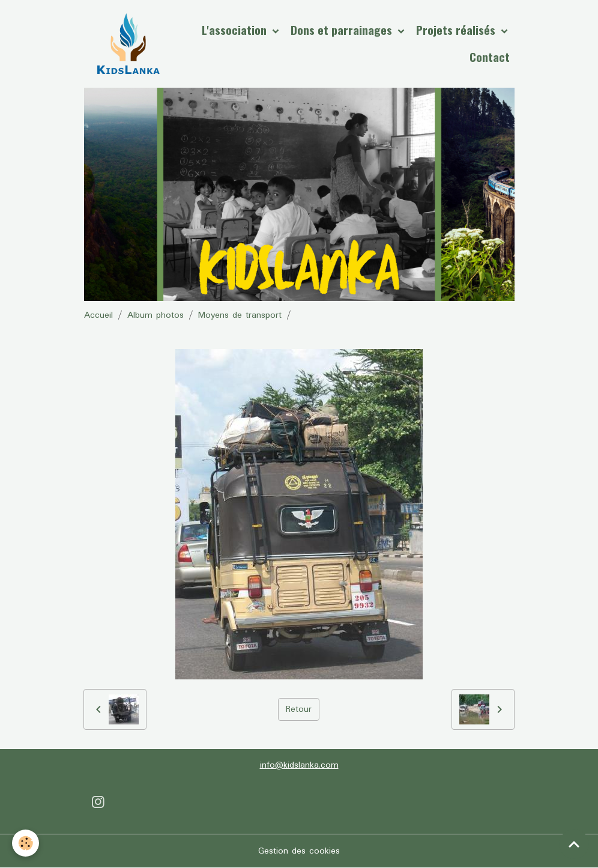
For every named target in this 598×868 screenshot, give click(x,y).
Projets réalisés (457, 30)
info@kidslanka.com (299, 765)
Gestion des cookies (299, 851)
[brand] (128, 44)
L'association (236, 30)
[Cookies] (26, 843)
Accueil (98, 315)
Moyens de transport (240, 315)
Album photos (156, 315)
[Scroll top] (574, 844)
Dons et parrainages (343, 30)
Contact (490, 57)
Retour (299, 709)
